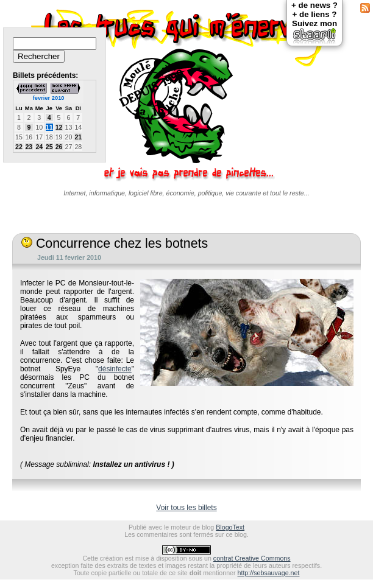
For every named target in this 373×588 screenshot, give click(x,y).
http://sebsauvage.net (269, 573)
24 (39, 147)
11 (49, 127)
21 (78, 137)
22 (19, 147)
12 (59, 127)
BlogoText (230, 527)
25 (49, 147)
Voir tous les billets (186, 508)
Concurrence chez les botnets (115, 243)
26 (59, 147)
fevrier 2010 (49, 98)
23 (29, 147)
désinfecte (115, 369)
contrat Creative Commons (252, 558)
